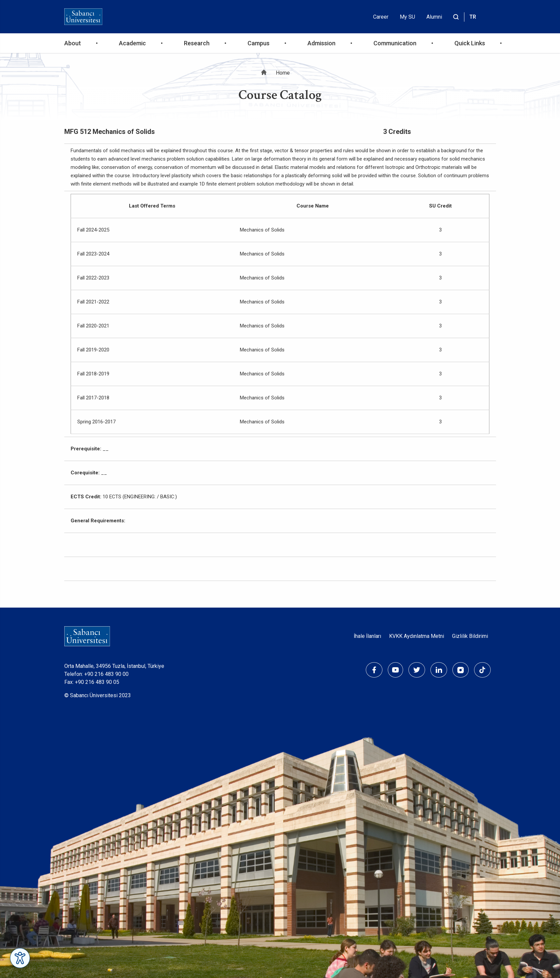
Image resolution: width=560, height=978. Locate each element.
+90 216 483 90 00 (106, 674)
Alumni (434, 17)
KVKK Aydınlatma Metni (417, 636)
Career (381, 17)
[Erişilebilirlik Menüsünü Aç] (20, 958)
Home (283, 73)
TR (473, 17)
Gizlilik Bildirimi (470, 636)
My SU (407, 17)
